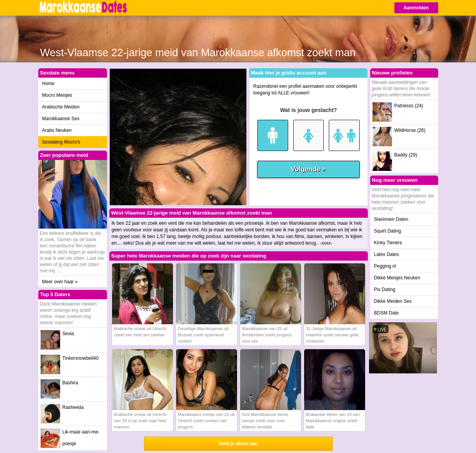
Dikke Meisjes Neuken (397, 278)
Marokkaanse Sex (61, 119)
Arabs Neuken (57, 130)
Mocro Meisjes (57, 95)
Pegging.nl (385, 266)
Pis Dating (385, 290)
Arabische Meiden (61, 107)
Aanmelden (416, 8)
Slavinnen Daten (391, 219)
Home (48, 83)
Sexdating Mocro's (61, 142)
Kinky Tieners (388, 243)
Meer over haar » (60, 282)
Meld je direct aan (238, 444)
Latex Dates (387, 254)
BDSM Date (386, 313)
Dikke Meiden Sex (393, 301)
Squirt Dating (388, 231)
